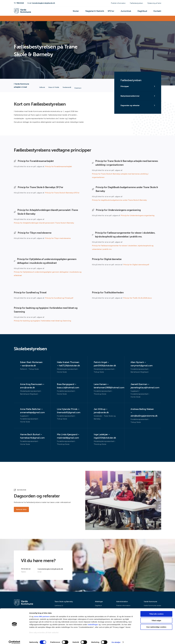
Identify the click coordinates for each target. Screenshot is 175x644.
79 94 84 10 (26, 569)
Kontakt (158, 12)
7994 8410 (19, 3)
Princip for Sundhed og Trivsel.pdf (59, 298)
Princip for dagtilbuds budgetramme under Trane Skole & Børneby (119, 200)
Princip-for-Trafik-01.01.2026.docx (137, 298)
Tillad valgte (156, 618)
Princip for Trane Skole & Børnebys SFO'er (62, 193)
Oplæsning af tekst (154, 3)
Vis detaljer (116, 640)
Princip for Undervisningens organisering (138, 216)
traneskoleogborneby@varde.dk (41, 3)
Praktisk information (118, 3)
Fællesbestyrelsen (136, 3)
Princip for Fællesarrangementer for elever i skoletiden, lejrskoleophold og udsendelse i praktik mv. (123, 247)
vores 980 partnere (42, 614)
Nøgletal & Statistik (101, 12)
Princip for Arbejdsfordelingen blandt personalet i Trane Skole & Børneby (44, 223)
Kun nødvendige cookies (156, 624)
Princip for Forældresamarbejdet (58, 166)
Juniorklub (129, 12)
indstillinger (93, 622)
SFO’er (115, 12)
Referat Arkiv (22, 510)
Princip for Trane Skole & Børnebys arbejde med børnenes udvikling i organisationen (120, 176)
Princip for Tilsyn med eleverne (58, 238)
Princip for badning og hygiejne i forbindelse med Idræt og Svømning (42, 321)
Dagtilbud (144, 12)
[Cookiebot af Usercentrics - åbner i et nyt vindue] (14, 640)
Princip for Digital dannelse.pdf (136, 265)
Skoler (84, 12)
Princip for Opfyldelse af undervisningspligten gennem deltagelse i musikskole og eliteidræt (48, 274)
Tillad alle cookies (156, 611)
